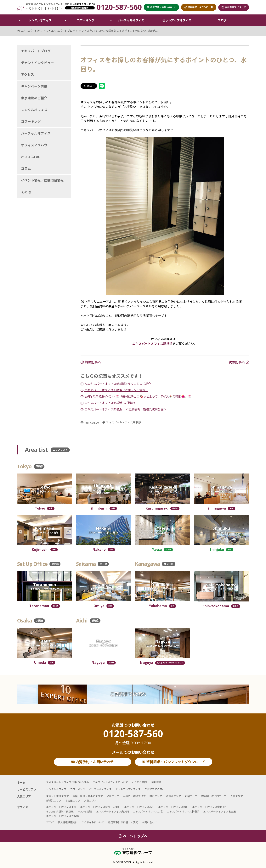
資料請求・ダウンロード (199, 7)
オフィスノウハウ (34, 145)
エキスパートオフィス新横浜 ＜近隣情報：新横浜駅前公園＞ (125, 409)
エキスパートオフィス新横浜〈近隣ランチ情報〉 (116, 390)
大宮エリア (237, 796)
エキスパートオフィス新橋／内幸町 (100, 807)
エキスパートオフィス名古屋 (220, 812)
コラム (26, 169)
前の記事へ (91, 362)
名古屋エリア (73, 801)
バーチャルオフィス (131, 20)
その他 (26, 192)
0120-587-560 (133, 737)
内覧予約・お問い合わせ (92, 762)
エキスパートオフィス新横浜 (152, 344)
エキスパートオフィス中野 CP (209, 807)
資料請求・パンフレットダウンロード (174, 762)
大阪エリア (90, 801)
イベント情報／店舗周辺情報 (42, 180)
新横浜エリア (54, 801)
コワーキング (86, 20)
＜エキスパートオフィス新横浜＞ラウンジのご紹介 (118, 384)
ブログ (222, 20)
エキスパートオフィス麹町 (173, 807)
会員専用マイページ (234, 7)
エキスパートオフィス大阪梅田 (64, 816)
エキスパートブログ (36, 51)
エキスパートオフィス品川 (139, 807)
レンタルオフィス (40, 20)
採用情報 (156, 782)
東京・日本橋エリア (57, 796)
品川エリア (113, 796)
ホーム (21, 783)
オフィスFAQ (31, 157)
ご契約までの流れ (128, 694)
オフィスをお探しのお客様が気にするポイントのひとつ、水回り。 (119, 31)
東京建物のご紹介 (34, 98)
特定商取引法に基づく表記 (123, 822)
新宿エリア (191, 796)
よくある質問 (139, 782)
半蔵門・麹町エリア (134, 796)
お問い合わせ (150, 822)
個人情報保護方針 (68, 822)
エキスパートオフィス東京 (61, 807)
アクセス (28, 74)
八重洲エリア (173, 796)
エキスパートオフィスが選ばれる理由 (68, 782)
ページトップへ (133, 836)
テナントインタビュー (37, 63)
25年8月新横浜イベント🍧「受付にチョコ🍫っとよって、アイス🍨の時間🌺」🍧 (138, 396)
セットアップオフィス (177, 20)
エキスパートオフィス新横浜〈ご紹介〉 (110, 403)
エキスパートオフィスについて (110, 782)
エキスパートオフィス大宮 (148, 812)
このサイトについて (93, 822)
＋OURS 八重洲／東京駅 (60, 812)
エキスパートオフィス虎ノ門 (113, 812)
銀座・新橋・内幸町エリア (88, 796)
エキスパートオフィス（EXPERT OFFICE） (40, 7)
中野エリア (156, 796)
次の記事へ (239, 362)
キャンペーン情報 (34, 86)
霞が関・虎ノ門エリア (214, 796)
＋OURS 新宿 (85, 812)
